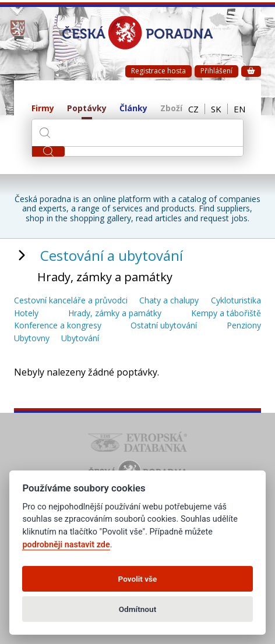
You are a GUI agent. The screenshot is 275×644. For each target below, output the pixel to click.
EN (239, 109)
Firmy (43, 109)
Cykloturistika (236, 301)
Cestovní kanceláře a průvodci (71, 301)
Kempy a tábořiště (226, 314)
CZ (193, 109)
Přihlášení (216, 71)
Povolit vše (138, 579)
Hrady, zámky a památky (115, 314)
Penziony (244, 326)
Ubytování (80, 339)
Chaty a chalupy (169, 301)
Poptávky (87, 109)
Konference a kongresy (58, 326)
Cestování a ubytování (112, 255)
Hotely (26, 314)
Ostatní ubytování (164, 326)
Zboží (171, 109)
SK (216, 109)
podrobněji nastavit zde (66, 545)
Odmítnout (137, 609)
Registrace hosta (158, 71)
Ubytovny (32, 339)
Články (133, 109)
